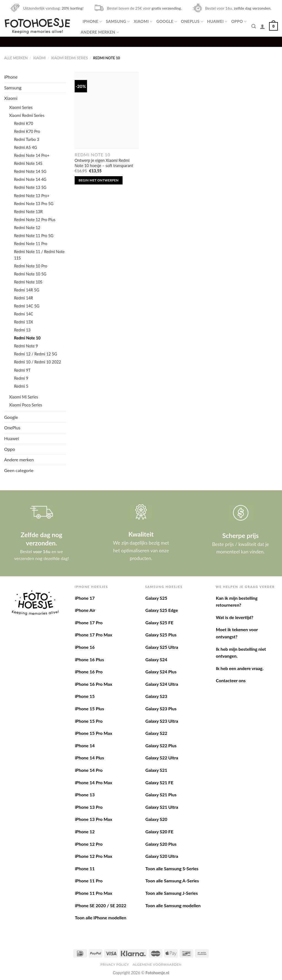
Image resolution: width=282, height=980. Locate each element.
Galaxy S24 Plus (161, 672)
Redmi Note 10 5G (30, 274)
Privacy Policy (115, 964)
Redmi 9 (21, 378)
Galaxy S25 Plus (161, 635)
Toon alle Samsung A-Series (172, 881)
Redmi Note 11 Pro (31, 244)
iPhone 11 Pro (89, 881)
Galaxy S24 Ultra (162, 684)
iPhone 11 (85, 868)
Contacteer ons (231, 680)
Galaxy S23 (156, 696)
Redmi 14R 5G (27, 290)
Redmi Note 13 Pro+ (32, 196)
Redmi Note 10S (28, 282)
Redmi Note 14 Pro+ (32, 155)
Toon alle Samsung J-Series (172, 893)
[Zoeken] (254, 26)
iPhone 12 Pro (89, 844)
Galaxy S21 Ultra (162, 807)
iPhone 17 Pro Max (94, 635)
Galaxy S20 (156, 819)
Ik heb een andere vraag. (240, 668)
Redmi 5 (21, 386)
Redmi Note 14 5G (30, 171)
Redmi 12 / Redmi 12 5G (36, 354)
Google (167, 22)
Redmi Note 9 (26, 346)
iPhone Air (85, 610)
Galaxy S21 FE (159, 782)
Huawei (217, 22)
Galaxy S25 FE (159, 622)
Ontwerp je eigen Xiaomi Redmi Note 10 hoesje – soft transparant (104, 163)
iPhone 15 (85, 696)
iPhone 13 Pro (89, 807)
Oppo (239, 22)
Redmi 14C (24, 314)
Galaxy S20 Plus (161, 844)
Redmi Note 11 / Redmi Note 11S (39, 255)
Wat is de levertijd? (235, 617)
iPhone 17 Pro (89, 622)
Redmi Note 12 (27, 228)
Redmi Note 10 (27, 338)
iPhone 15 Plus (90, 709)
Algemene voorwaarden (157, 964)
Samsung (118, 22)
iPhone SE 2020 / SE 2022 (101, 905)
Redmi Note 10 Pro (31, 266)
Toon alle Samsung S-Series (172, 868)
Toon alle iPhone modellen (101, 918)
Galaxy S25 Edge (162, 610)
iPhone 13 (85, 795)
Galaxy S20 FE (159, 832)
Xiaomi (143, 22)
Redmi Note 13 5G (30, 187)
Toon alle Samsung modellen (173, 905)
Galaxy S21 (156, 770)
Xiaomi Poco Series (26, 405)
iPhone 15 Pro (89, 721)
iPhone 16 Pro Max (94, 684)
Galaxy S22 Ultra (162, 758)
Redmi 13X (24, 322)
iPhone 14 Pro (89, 770)
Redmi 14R (24, 298)
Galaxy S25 (156, 598)
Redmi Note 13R (28, 212)
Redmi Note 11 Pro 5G (34, 236)
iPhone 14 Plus (90, 758)
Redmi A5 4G (25, 147)
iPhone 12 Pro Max (94, 856)
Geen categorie (19, 470)
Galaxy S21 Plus (161, 795)
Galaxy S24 (156, 659)
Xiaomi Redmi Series (69, 58)
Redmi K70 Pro (27, 131)
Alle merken (16, 58)
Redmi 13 (22, 330)
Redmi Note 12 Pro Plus (35, 220)
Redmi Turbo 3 (27, 139)
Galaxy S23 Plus (161, 709)
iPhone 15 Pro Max (94, 733)
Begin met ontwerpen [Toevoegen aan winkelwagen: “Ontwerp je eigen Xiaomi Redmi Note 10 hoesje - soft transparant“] (99, 180)
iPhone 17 (85, 598)
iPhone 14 (85, 745)
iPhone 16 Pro (89, 672)
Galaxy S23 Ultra (162, 721)
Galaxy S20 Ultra (162, 856)
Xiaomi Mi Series (24, 397)
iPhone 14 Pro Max (94, 782)
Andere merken (100, 32)
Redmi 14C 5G (27, 306)
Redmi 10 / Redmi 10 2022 (38, 362)
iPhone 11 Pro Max (94, 893)
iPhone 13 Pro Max (94, 819)
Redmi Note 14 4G (30, 179)
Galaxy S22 (156, 733)
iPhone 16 (85, 647)
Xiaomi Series (21, 107)
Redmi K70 (24, 123)
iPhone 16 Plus (90, 659)
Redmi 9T (22, 370)
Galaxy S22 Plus (161, 745)
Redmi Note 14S (28, 163)
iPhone (92, 22)
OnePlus (192, 22)
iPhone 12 (85, 832)
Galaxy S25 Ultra (162, 647)
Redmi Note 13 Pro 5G (34, 204)
